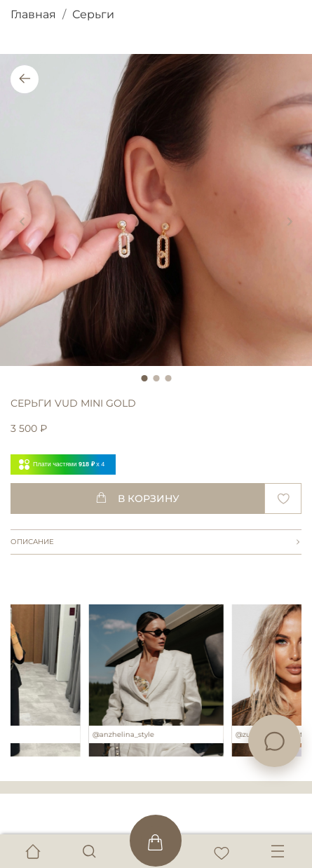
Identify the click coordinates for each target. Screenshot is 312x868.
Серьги (93, 14)
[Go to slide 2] (156, 378)
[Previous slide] (22, 222)
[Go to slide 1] (144, 378)
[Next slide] (290, 222)
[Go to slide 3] (168, 378)
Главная (33, 14)
